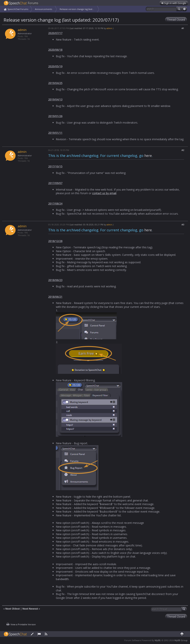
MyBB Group (181, 640)
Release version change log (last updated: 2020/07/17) (78, 9)
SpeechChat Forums (18, 9)
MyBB (158, 640)
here (148, 156)
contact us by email (104, 193)
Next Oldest (13, 609)
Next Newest (30, 609)
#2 (183, 150)
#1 (183, 28)
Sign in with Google (174, 3)
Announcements (43, 9)
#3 (183, 225)
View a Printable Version (23, 624)
